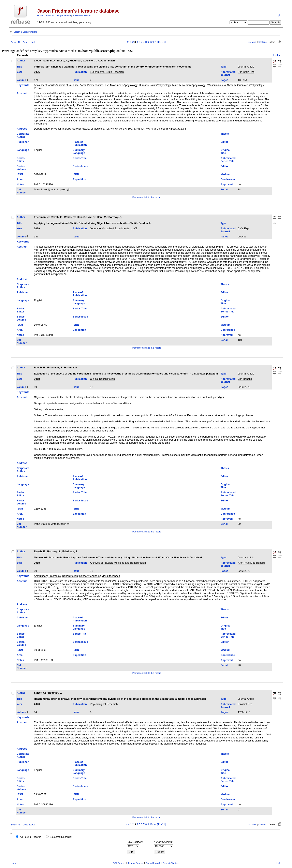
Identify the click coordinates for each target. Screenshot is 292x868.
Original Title (225, 151)
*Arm (83, 85)
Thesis (225, 134)
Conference (228, 179)
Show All (50, 15)
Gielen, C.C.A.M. (96, 61)
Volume (21, 80)
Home (40, 15)
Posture (39, 88)
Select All (16, 42)
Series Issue (80, 166)
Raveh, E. (57, 217)
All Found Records (31, 837)
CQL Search (119, 863)
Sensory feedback (90, 576)
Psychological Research (104, 704)
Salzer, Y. (40, 693)
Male (175, 85)
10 (151, 42)
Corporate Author (23, 135)
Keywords (23, 85)
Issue (76, 80)
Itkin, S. (81, 217)
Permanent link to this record (147, 197)
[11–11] (161, 42)
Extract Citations (171, 863)
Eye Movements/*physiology (121, 85)
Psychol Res (245, 704)
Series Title (80, 158)
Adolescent (40, 85)
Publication (80, 72)
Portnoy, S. (115, 217)
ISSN (20, 174)
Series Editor (21, 160)
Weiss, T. (70, 217)
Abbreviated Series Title (228, 160)
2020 (37, 704)
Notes (20, 184)
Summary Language (79, 151)
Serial (224, 189)
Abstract (22, 93)
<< (128, 42)
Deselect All (29, 42)
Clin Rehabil (245, 379)
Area (20, 179)
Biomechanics (96, 85)
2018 (37, 379)
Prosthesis (55, 576)
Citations (263, 42)
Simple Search (64, 15)
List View (252, 42)
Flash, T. (113, 61)
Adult (51, 85)
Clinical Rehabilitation (102, 379)
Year (20, 72)
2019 (37, 228)
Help (279, 863)
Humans (144, 85)
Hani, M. (102, 217)
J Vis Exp (243, 228)
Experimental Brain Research (107, 72)
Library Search (136, 863)
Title (19, 67)
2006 (37, 72)
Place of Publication (80, 143)
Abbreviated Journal (228, 73)
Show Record (153, 863)
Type (224, 67)
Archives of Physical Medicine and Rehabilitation (118, 563)
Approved (227, 184)
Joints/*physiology (160, 85)
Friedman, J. (77, 61)
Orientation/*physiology (251, 85)
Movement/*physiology (192, 85)
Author (21, 61)
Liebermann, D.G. (45, 61)
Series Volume (21, 168)
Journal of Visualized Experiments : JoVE (114, 228)
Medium (225, 174)
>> (155, 42)
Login (278, 15)
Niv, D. (91, 217)
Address (22, 129)
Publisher (23, 142)
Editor (224, 142)
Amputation (41, 576)
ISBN (76, 174)
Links (277, 55)
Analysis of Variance (67, 85)
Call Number (22, 191)
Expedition (79, 179)
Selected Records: (61, 837)
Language (23, 150)
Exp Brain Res (246, 72)
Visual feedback (111, 576)
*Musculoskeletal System (221, 85)
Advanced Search (82, 15)
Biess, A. (62, 61)
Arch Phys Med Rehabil (251, 563)
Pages (224, 80)
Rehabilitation (70, 576)
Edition (225, 166)
